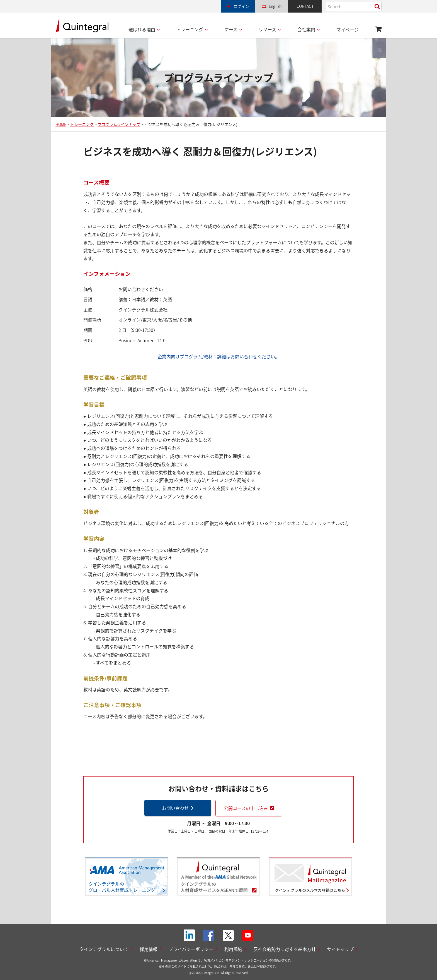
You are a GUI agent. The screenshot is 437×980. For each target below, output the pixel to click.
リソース (267, 29)
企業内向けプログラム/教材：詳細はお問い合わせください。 (219, 356)
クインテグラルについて (104, 949)
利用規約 (233, 949)
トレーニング (190, 29)
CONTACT (305, 6)
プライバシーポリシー (191, 949)
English (275, 6)
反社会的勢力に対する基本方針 (285, 949)
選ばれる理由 (142, 29)
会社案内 (306, 29)
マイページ (348, 30)
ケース (231, 29)
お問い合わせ (175, 808)
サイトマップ (340, 949)
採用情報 (149, 949)
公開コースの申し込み (246, 808)
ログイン (241, 6)
